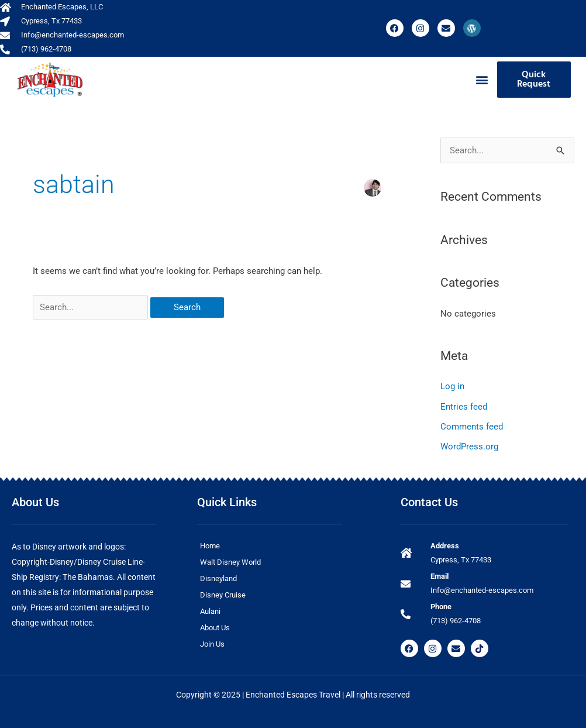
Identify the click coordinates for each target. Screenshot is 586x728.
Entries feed (464, 406)
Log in (452, 386)
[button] (482, 80)
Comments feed (472, 426)
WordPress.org (469, 446)
